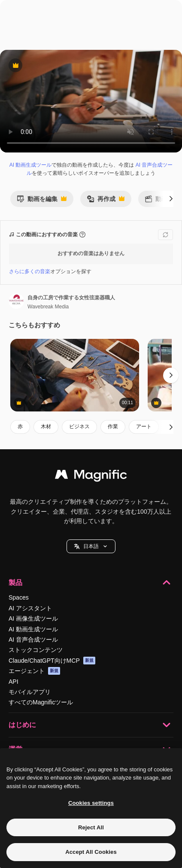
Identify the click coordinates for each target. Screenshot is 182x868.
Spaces (19, 597)
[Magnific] (91, 477)
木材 (46, 426)
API (14, 682)
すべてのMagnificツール (41, 702)
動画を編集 (42, 201)
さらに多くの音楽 (30, 271)
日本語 (91, 547)
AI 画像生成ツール (33, 618)
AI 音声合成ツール (33, 640)
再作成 (106, 201)
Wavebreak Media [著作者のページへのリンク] (48, 307)
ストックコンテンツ (36, 650)
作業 (113, 426)
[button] (91, 546)
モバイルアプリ (30, 692)
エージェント (34, 671)
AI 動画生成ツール (31, 165)
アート (144, 426)
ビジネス (79, 426)
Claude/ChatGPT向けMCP (52, 661)
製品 (91, 582)
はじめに (91, 725)
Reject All (91, 827)
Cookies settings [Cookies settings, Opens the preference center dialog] (91, 803)
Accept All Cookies (91, 852)
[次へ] (171, 199)
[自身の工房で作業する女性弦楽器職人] (75, 375)
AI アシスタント (30, 608)
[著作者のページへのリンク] (16, 301)
